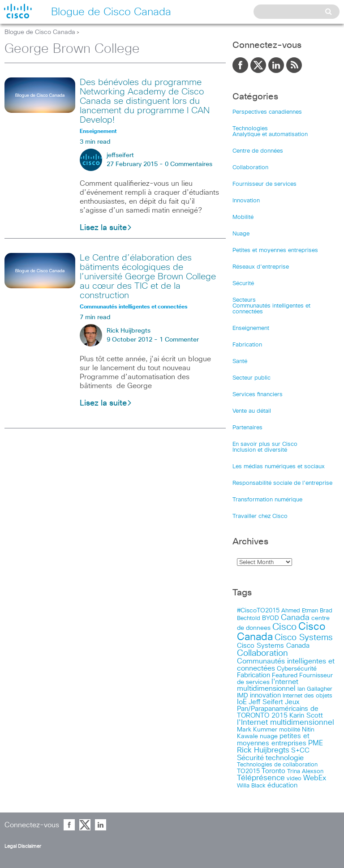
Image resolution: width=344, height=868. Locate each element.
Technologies (250, 129)
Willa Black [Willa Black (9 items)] (251, 786)
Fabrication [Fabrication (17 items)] (254, 675)
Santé (240, 361)
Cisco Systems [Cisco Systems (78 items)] (304, 638)
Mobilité (243, 217)
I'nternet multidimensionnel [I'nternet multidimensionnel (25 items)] (268, 685)
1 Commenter (179, 340)
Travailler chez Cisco (260, 516)
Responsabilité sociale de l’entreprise (282, 483)
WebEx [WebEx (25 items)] (315, 778)
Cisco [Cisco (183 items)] (284, 627)
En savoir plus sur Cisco (265, 444)
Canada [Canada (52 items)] (295, 618)
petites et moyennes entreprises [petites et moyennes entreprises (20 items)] (273, 740)
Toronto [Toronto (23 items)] (273, 771)
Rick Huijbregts (129, 331)
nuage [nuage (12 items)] (269, 736)
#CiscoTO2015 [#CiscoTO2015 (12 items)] (258, 611)
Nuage (241, 234)
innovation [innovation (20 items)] (265, 695)
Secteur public (252, 378)
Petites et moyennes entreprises (275, 250)
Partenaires (247, 428)
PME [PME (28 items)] (316, 743)
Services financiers (258, 395)
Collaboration (250, 168)
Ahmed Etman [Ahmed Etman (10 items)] (300, 611)
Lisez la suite (106, 228)
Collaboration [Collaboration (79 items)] (262, 653)
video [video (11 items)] (294, 778)
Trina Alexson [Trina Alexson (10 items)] (305, 772)
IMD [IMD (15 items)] (243, 696)
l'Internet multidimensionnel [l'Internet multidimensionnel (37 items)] (286, 723)
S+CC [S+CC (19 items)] (300, 750)
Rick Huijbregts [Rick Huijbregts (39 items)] (263, 750)
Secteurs (244, 300)
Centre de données (258, 151)
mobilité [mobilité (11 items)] (290, 730)
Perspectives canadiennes (267, 112)
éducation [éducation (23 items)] (282, 785)
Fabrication (247, 345)
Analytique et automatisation (270, 135)
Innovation (246, 201)
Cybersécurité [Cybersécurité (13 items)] (297, 669)
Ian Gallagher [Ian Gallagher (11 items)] (315, 689)
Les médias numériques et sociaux (279, 467)
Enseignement (251, 328)
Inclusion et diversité (260, 450)
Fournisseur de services (264, 184)
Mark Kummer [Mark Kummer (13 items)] (257, 730)
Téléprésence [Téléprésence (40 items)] (261, 778)
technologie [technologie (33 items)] (285, 758)
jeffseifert (120, 155)
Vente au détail (252, 411)
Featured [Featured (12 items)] (285, 676)
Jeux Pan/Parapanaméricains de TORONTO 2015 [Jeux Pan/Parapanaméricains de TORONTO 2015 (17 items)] (278, 709)
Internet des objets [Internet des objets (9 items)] (307, 696)
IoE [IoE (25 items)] (242, 702)
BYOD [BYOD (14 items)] (271, 618)
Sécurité (243, 284)
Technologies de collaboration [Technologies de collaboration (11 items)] (277, 765)
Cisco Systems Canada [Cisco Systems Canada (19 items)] (273, 646)
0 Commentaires (189, 164)
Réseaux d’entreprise (261, 267)
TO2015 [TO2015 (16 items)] (248, 771)
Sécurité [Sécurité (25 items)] (250, 758)
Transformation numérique (267, 500)
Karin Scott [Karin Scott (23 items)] (306, 716)
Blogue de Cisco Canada (40, 32)
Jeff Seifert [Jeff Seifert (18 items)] (266, 702)
